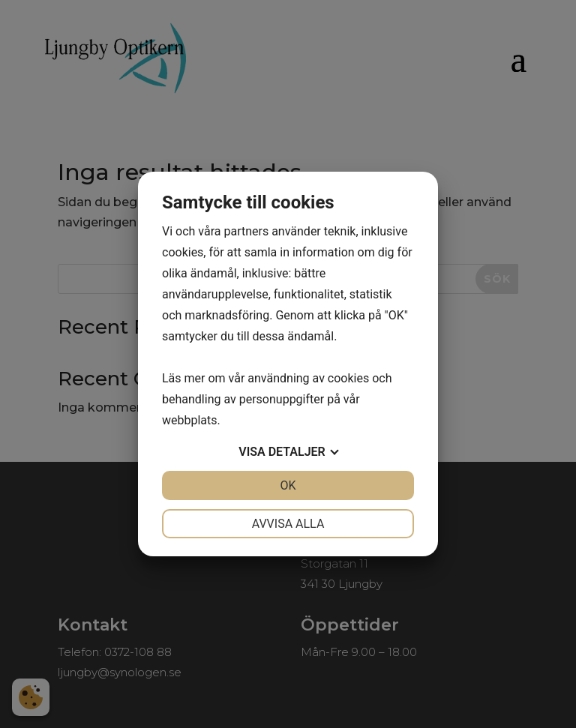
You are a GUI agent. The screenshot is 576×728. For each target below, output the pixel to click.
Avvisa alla (288, 524)
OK (288, 485)
